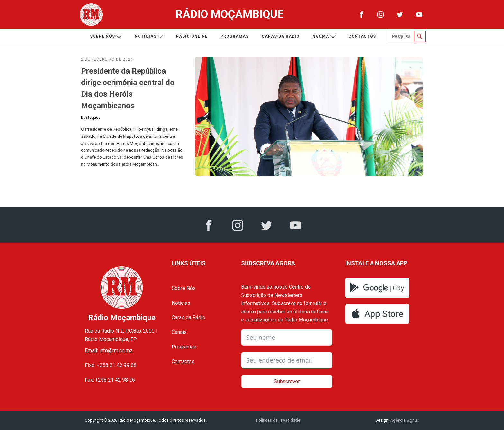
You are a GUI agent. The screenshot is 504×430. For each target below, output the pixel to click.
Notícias (149, 36)
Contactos (362, 36)
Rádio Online (192, 36)
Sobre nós (106, 36)
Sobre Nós (184, 288)
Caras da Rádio (281, 36)
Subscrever (287, 381)
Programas (235, 36)
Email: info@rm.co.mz (109, 351)
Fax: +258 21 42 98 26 (110, 380)
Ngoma (324, 36)
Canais (179, 332)
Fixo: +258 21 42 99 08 (111, 365)
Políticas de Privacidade (278, 420)
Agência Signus (404, 420)
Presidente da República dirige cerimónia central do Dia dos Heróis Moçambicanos (128, 88)
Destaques (91, 118)
